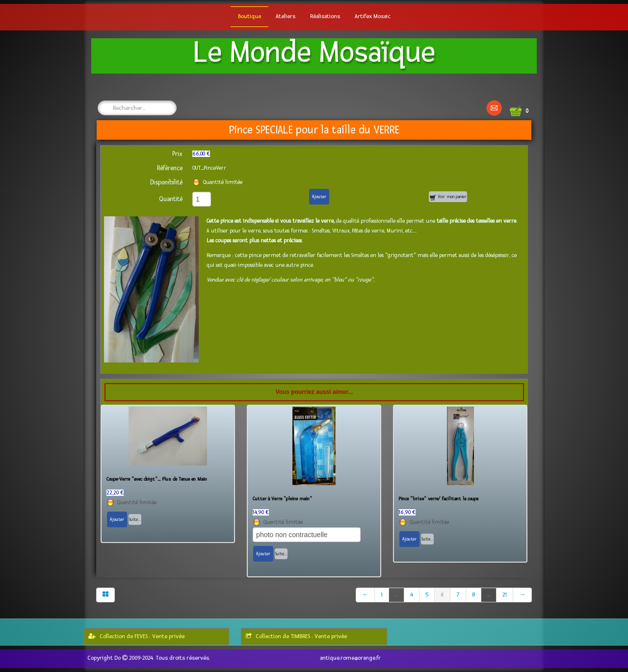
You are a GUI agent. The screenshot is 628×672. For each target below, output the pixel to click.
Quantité (171, 199)
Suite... (135, 519)
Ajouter (319, 197)
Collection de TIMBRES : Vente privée (296, 636)
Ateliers (286, 16)
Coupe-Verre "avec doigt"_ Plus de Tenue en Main (157, 479)
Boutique (249, 16)
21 (505, 595)
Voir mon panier (448, 197)
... (396, 595)
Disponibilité (166, 182)
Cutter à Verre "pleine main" (282, 499)
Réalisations (325, 16)
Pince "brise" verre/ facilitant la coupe (439, 499)
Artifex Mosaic (373, 16)
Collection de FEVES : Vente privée (136, 636)
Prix (177, 154)
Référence (170, 168)
